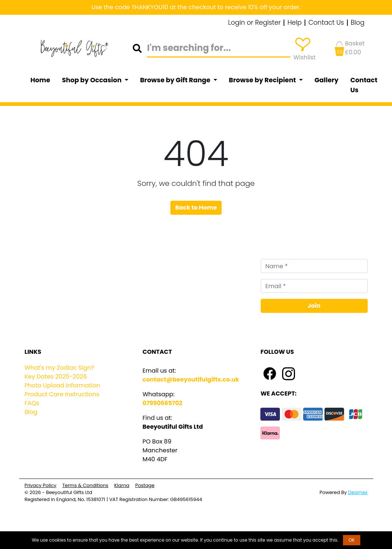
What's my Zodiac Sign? (60, 368)
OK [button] (352, 540)
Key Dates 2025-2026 (56, 377)
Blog (358, 23)
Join (314, 306)
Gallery (327, 80)
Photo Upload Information (63, 385)
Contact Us (326, 23)
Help (294, 23)
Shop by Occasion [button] (92, 80)
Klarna (122, 485)
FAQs (32, 403)
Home (41, 80)
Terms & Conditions (85, 485)
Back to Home (196, 208)
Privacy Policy (41, 485)
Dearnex (358, 492)
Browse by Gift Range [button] (176, 80)
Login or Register (255, 23)
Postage (145, 485)
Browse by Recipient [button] (263, 80)
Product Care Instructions (62, 394)
